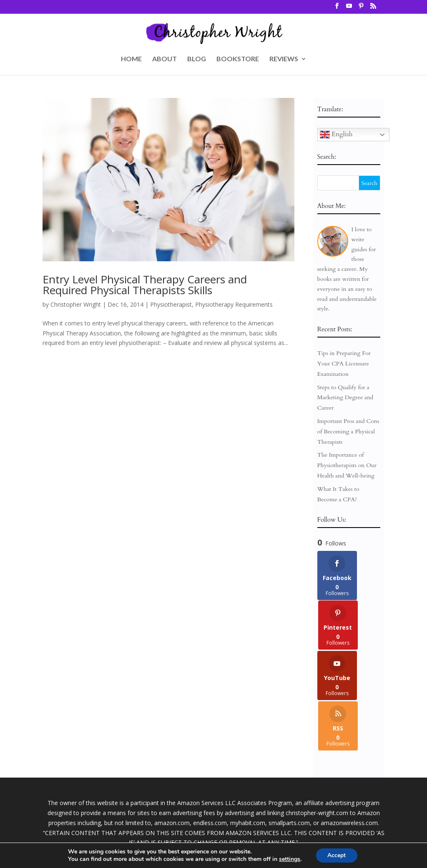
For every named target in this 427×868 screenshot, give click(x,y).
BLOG (197, 59)
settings (289, 859)
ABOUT (165, 59)
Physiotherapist (171, 304)
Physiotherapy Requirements (234, 304)
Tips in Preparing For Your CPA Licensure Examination (344, 364)
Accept (337, 855)
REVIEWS (284, 59)
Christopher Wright (76, 304)
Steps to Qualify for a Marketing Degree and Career (345, 398)
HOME (131, 59)
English (336, 135)
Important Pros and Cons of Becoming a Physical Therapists (348, 431)
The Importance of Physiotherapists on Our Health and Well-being (347, 465)
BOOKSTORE (238, 59)
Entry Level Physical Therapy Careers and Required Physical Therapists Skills (145, 285)
